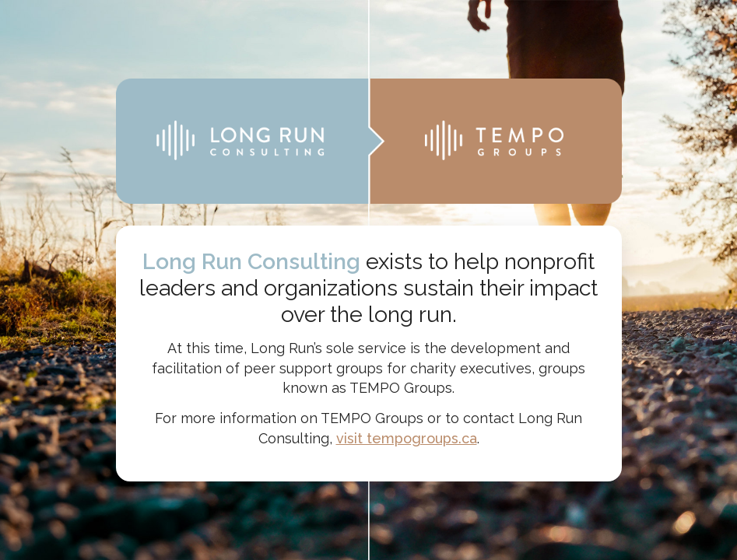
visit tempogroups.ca (407, 438)
